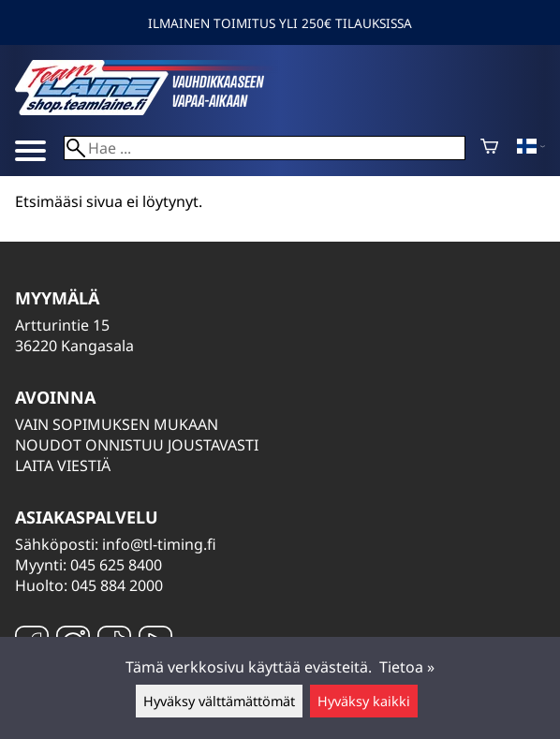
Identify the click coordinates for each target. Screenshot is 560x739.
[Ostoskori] (489, 148)
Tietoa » (407, 667)
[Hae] (265, 148)
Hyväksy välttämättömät (219, 701)
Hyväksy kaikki (364, 701)
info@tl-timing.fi (159, 544)
